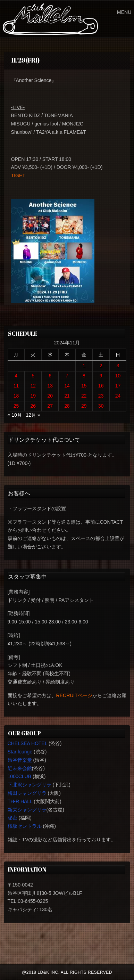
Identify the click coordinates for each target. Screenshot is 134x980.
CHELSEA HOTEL (28, 743)
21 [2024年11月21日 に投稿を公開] (67, 396)
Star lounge (20, 752)
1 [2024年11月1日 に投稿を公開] (84, 366)
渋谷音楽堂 (20, 760)
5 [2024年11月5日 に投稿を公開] (33, 376)
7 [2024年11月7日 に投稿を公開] (67, 376)
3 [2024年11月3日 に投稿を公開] (118, 366)
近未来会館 (20, 768)
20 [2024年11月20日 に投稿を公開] (50, 396)
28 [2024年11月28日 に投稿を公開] (67, 406)
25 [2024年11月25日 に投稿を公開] (16, 406)
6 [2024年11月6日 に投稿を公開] (50, 376)
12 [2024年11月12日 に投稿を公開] (33, 386)
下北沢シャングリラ (30, 785)
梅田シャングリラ (27, 793)
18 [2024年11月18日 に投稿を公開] (16, 396)
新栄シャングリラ (27, 810)
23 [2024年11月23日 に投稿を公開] (101, 396)
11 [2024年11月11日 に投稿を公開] (16, 386)
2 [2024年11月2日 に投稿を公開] (101, 366)
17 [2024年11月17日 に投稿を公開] (118, 386)
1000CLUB (20, 776)
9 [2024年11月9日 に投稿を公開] (101, 376)
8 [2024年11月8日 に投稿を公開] (84, 376)
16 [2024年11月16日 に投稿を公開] (101, 386)
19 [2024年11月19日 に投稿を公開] (33, 396)
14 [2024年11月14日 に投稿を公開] (67, 386)
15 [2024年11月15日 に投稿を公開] (84, 386)
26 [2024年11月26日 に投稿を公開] (33, 406)
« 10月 (15, 415)
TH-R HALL (20, 801)
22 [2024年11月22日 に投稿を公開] (84, 396)
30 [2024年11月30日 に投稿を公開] (101, 406)
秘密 (12, 818)
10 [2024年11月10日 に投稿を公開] (118, 376)
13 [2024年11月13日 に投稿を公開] (50, 386)
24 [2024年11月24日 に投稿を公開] (118, 396)
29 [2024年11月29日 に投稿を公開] (84, 406)
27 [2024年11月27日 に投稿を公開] (50, 406)
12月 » (33, 415)
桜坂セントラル (25, 826)
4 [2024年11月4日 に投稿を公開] (16, 376)
